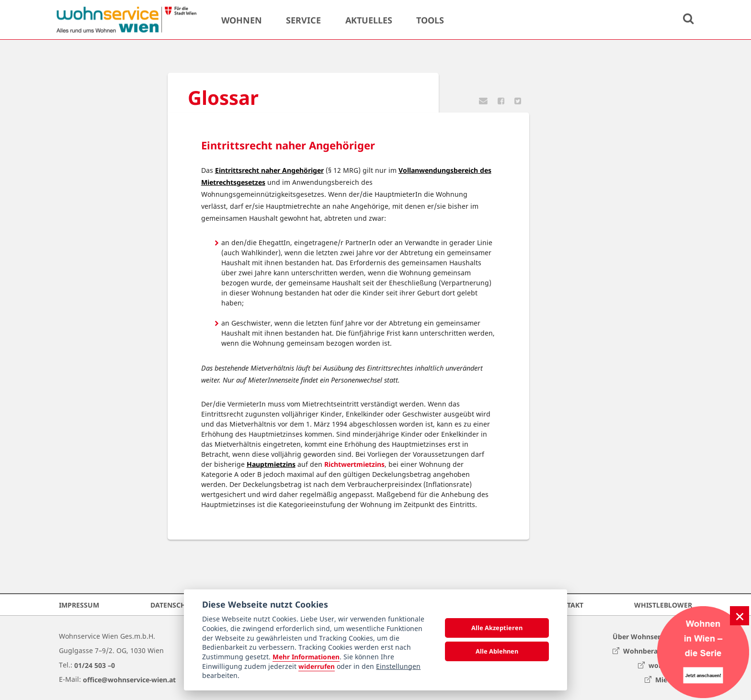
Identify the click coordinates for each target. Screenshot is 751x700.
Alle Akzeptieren (497, 628)
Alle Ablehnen (497, 651)
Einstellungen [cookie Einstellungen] (398, 666)
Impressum (79, 604)
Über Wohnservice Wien (652, 636)
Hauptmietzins (271, 464)
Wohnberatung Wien (652, 650)
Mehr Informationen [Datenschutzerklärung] (306, 657)
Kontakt (568, 604)
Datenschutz (175, 604)
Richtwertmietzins (354, 464)
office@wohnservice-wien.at (129, 679)
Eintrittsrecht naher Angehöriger (269, 170)
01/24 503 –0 (95, 665)
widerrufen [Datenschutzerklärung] (317, 666)
